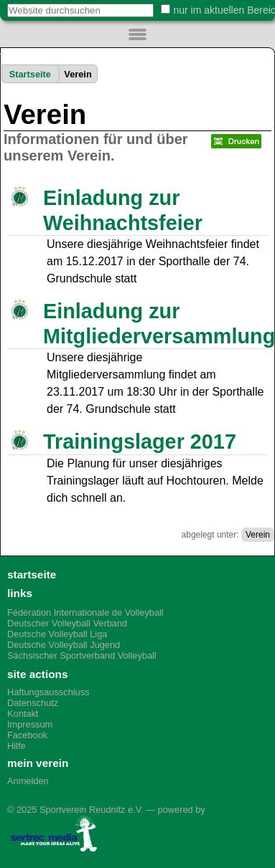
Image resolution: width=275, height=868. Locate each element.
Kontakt (23, 714)
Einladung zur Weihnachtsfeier (123, 210)
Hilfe (17, 746)
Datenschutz (33, 703)
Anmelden (28, 781)
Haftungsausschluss (48, 692)
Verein (258, 535)
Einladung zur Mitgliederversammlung (154, 324)
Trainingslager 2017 (140, 442)
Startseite (30, 74)
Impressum (30, 724)
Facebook (27, 735)
